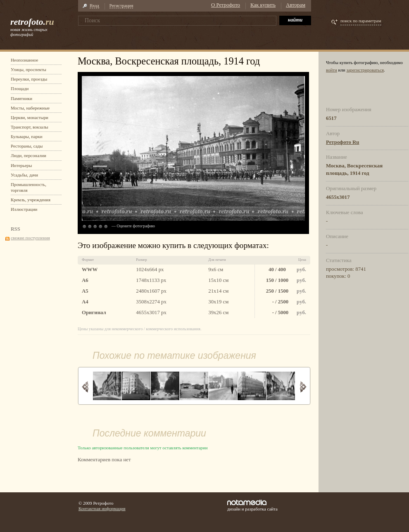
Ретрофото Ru (342, 142)
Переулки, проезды (29, 79)
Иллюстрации (24, 209)
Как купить (263, 5)
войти (332, 70)
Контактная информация (102, 508)
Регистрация (121, 5)
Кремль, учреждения (31, 200)
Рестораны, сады (27, 146)
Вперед (303, 387)
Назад (85, 387)
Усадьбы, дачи (24, 175)
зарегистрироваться (365, 70)
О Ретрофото (226, 5)
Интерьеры (21, 165)
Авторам (296, 5)
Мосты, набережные (30, 108)
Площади (20, 88)
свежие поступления (30, 238)
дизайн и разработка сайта (252, 506)
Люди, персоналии (29, 155)
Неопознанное (24, 60)
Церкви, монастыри (30, 117)
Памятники (21, 98)
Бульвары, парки (27, 136)
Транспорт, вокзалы (30, 127)
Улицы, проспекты (29, 69)
